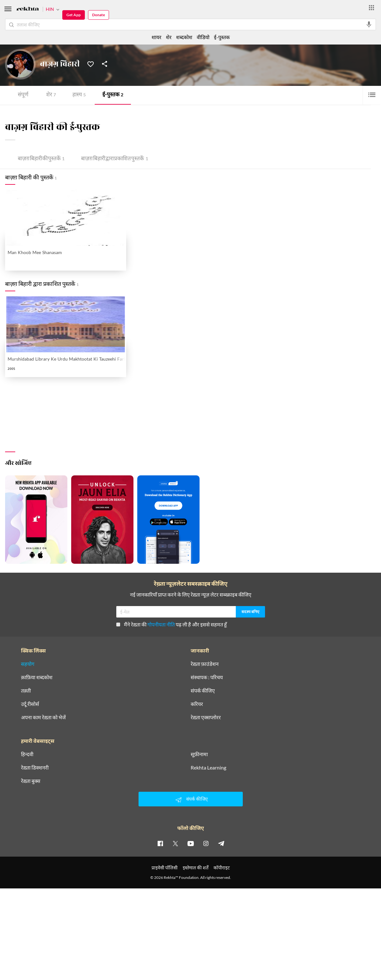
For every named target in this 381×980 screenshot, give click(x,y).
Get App (74, 15)
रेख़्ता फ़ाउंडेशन (205, 664)
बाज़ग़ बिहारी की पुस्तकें (41, 159)
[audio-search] (369, 24)
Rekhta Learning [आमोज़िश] (208, 768)
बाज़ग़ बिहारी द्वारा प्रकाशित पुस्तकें (115, 159)
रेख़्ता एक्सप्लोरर (206, 717)
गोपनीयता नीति (161, 624)
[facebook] (160, 843)
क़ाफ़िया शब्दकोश (37, 677)
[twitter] (175, 843)
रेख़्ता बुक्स (31, 781)
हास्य (79, 95)
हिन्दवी (27, 754)
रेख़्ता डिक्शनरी (35, 768)
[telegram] (221, 843)
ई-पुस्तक (113, 95)
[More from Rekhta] (371, 8)
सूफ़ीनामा (199, 754)
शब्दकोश (184, 37)
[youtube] (191, 843)
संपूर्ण (23, 95)
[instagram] (206, 843)
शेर (51, 95)
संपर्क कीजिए (203, 691)
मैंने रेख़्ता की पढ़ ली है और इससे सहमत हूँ (172, 624)
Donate (99, 15)
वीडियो (203, 37)
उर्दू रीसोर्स (30, 704)
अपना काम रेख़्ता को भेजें (43, 717)
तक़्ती (26, 691)
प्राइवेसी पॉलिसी (165, 868)
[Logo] (28, 10)
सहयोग (28, 664)
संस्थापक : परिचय (207, 677)
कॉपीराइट (222, 868)
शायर (156, 37)
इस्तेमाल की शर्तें (196, 868)
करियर (197, 704)
